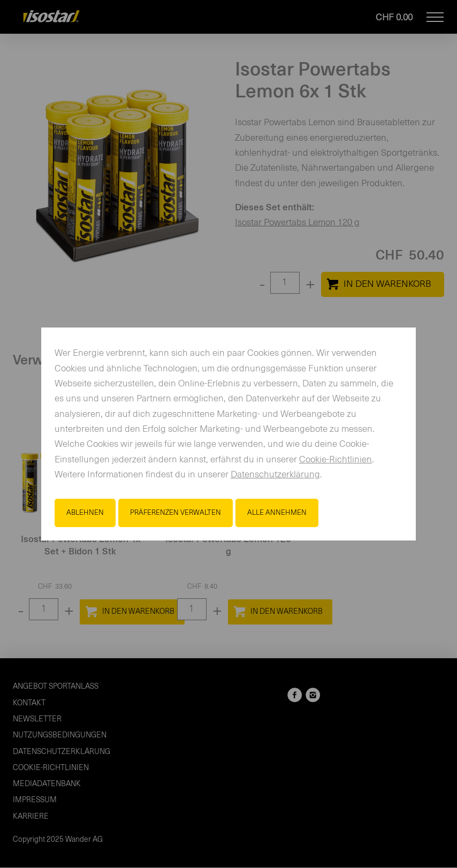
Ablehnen (85, 513)
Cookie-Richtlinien (336, 460)
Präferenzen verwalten (176, 513)
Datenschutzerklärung (275, 475)
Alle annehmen (277, 513)
